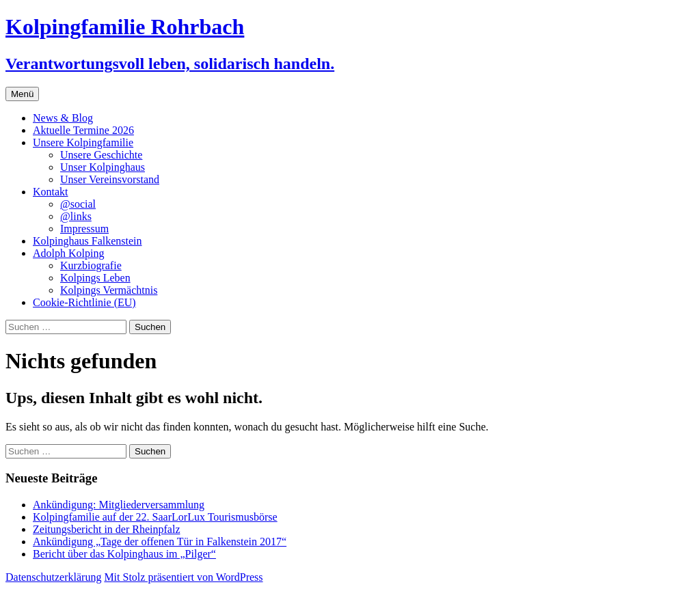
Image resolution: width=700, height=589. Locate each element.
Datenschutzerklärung (53, 577)
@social (78, 204)
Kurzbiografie (91, 265)
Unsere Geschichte (101, 155)
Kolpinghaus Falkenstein (87, 241)
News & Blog (63, 118)
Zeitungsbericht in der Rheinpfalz (106, 529)
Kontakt (51, 192)
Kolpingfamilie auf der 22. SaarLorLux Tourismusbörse (155, 517)
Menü (22, 94)
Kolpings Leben (95, 278)
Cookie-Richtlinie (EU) (84, 302)
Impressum (84, 229)
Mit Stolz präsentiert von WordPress (183, 577)
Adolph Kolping (68, 253)
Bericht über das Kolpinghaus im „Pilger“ (124, 554)
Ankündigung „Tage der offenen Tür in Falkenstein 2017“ (160, 542)
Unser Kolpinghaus (103, 167)
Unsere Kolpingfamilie (83, 142)
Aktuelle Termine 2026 (83, 130)
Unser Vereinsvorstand (110, 179)
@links (76, 216)
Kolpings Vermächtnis (109, 290)
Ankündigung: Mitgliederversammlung (119, 505)
